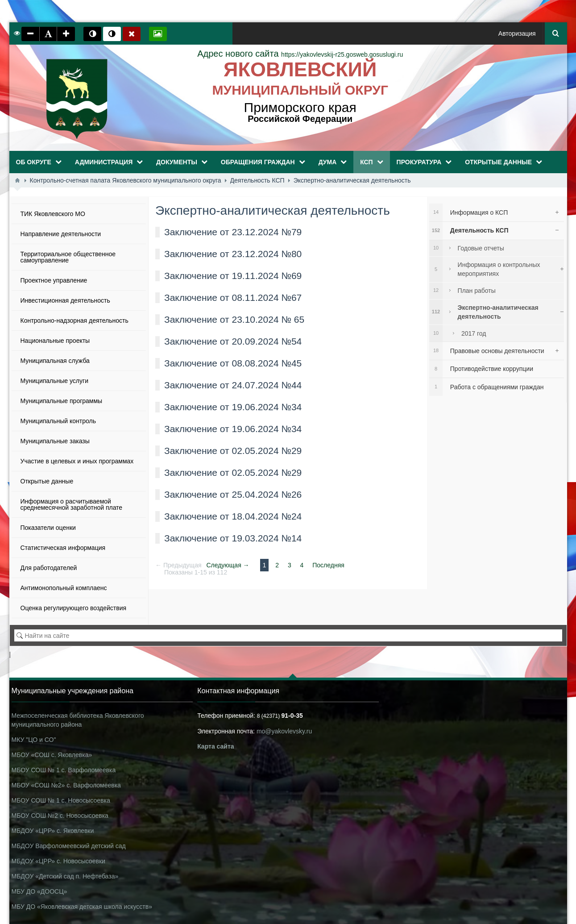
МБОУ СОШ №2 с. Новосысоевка (60, 816)
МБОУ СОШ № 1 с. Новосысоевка (61, 800)
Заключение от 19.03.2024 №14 (233, 538)
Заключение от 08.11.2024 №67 (233, 298)
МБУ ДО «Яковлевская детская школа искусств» (82, 907)
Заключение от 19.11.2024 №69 (233, 276)
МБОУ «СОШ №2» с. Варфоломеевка (66, 785)
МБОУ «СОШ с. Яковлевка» (52, 755)
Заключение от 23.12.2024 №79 (233, 232)
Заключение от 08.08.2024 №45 (233, 363)
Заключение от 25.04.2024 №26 (233, 494)
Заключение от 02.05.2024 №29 (233, 451)
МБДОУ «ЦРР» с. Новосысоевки (58, 861)
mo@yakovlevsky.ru (284, 731)
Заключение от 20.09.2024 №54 (233, 341)
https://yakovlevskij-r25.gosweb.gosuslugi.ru (300, 54)
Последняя (328, 565)
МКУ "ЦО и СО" (34, 740)
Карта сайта (215, 746)
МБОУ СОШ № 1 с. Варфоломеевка (64, 770)
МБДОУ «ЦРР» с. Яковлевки (53, 831)
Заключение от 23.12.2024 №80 (233, 254)
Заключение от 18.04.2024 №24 (233, 516)
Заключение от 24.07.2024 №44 (233, 385)
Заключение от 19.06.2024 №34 (233, 407)
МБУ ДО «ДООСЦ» (39, 891)
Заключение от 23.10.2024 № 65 (234, 319)
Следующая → (228, 565)
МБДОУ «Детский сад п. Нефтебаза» (65, 876)
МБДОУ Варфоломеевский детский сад (69, 846)
